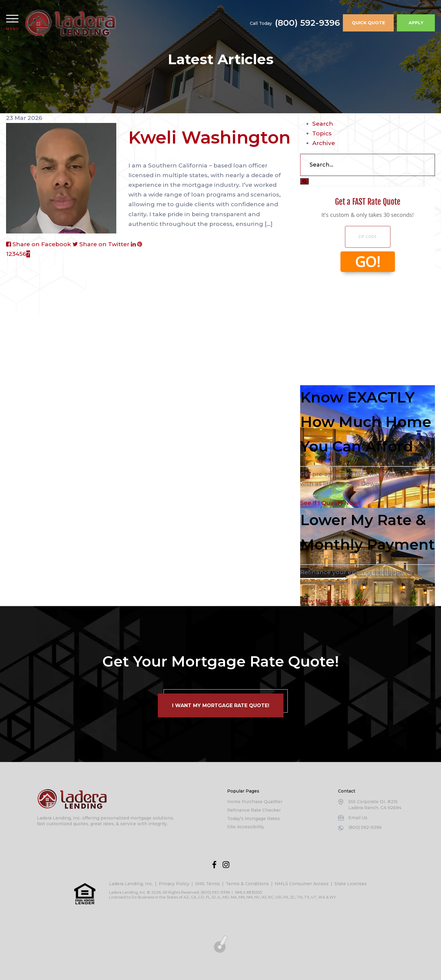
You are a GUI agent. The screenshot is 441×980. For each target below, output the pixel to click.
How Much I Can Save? (334, 601)
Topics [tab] (322, 133)
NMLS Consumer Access (302, 884)
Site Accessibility (246, 827)
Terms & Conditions (247, 884)
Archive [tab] (324, 143)
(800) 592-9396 (307, 23)
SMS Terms (207, 884)
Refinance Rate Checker (254, 810)
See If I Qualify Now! (330, 503)
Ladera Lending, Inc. (131, 884)
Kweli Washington (209, 137)
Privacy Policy (174, 884)
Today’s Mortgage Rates (254, 819)
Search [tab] (323, 124)
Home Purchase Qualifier (255, 802)
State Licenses (351, 884)
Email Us (358, 818)
